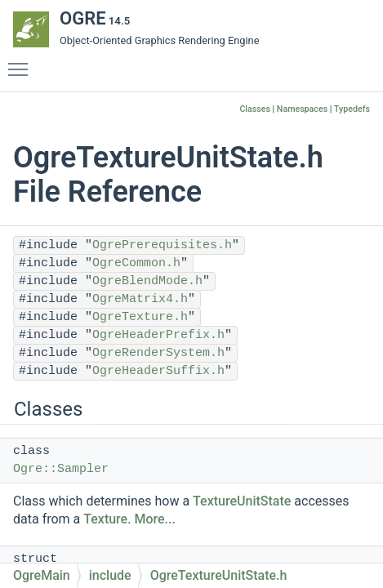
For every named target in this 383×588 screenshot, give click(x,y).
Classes (255, 109)
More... (154, 519)
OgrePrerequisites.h (162, 245)
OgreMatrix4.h (140, 299)
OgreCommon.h (136, 263)
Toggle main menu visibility (22, 62)
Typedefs (352, 109)
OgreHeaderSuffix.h (158, 371)
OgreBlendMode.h (147, 281)
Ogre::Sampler (61, 469)
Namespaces (302, 109)
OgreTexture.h (140, 317)
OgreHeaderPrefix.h (158, 335)
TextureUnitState (242, 501)
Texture (105, 519)
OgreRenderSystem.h (158, 353)
